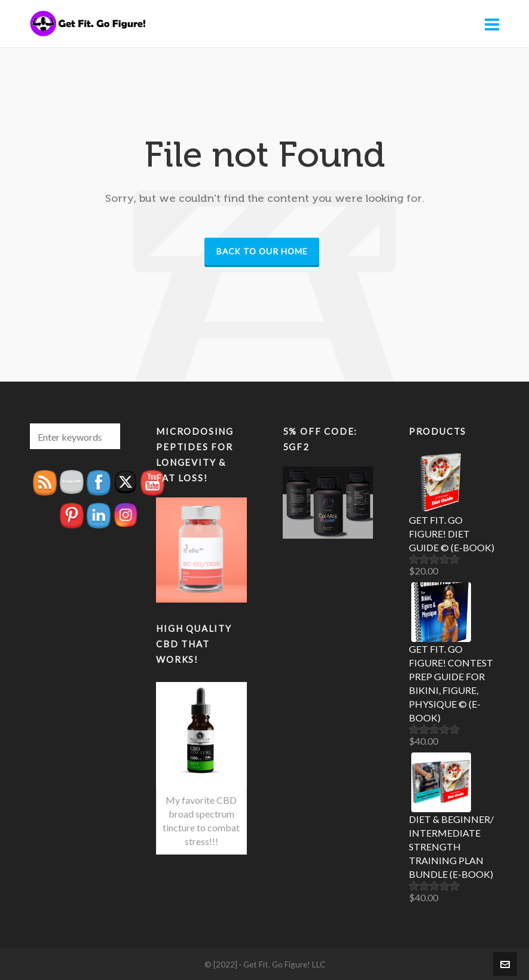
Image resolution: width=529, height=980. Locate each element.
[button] (105, 436)
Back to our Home (262, 251)
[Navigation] (492, 24)
